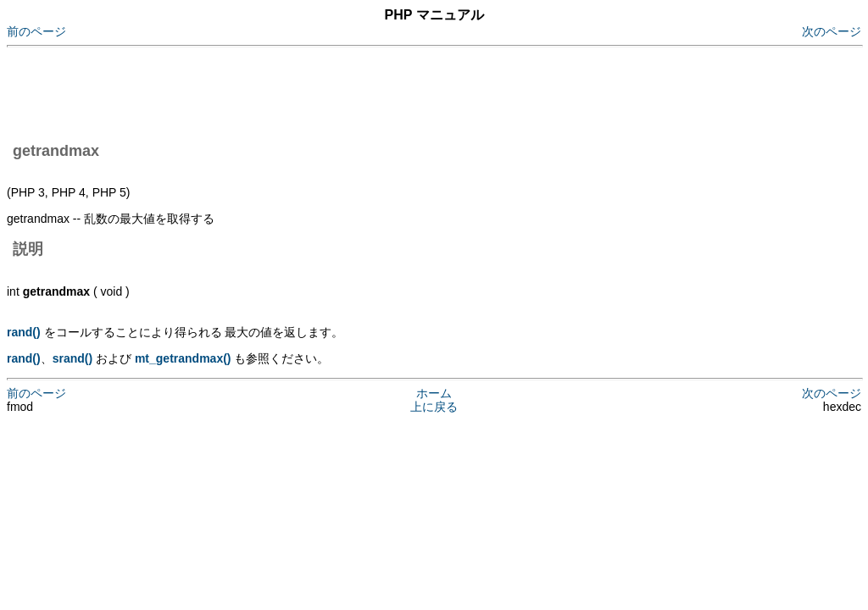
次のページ (832, 31)
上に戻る (434, 407)
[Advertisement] (315, 91)
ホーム (434, 393)
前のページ (36, 31)
